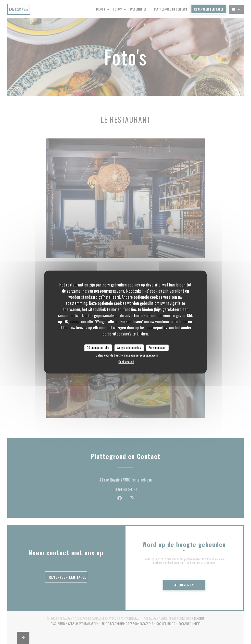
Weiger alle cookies (129, 347)
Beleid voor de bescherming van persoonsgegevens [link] (127, 355)
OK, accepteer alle (98, 347)
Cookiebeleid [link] (126, 362)
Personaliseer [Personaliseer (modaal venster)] (157, 347)
